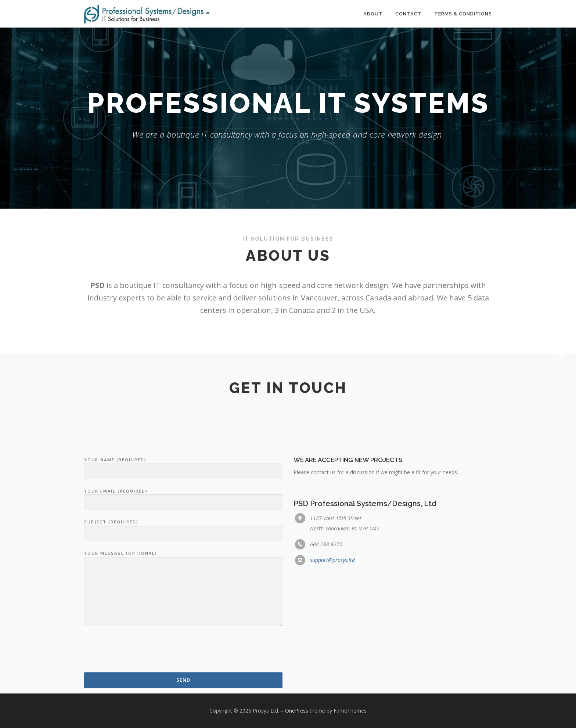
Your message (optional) (183, 681)
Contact (408, 14)
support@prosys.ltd (332, 652)
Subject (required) (183, 620)
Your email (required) (183, 588)
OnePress (297, 711)
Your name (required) (183, 558)
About (373, 14)
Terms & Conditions (463, 14)
